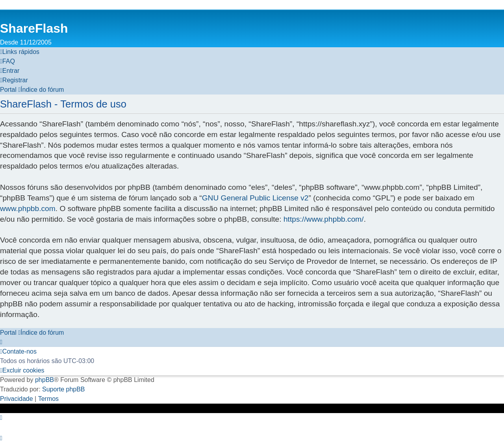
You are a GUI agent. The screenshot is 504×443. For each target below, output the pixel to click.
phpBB (44, 380)
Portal (8, 90)
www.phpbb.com (28, 209)
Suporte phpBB (64, 389)
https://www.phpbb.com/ (324, 219)
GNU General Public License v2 (255, 198)
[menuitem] (7, 61)
